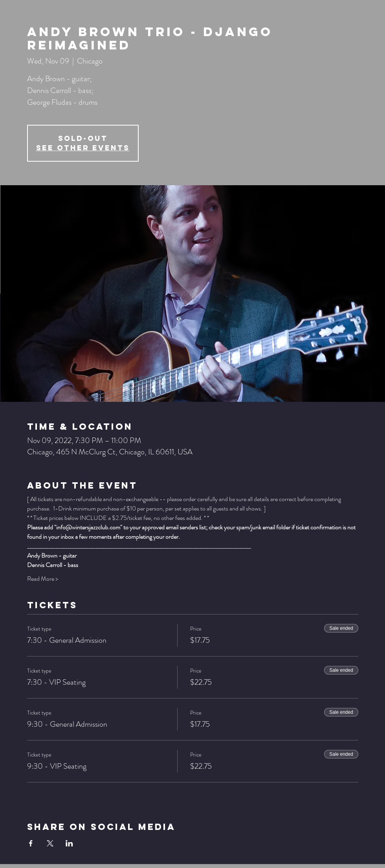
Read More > (43, 579)
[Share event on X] (50, 843)
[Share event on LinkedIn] (69, 843)
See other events (83, 148)
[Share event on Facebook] (31, 843)
